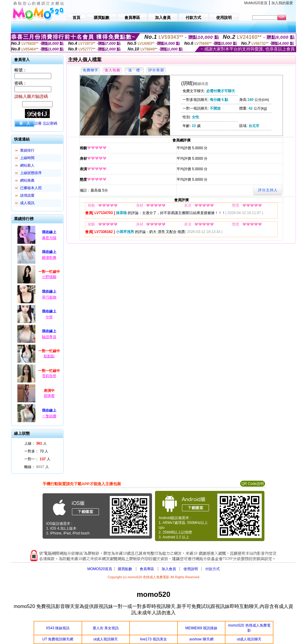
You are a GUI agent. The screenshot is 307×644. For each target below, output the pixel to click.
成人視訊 (27, 203)
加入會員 (169, 569)
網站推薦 (27, 180)
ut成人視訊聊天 (106, 639)
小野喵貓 (49, 277)
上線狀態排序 (31, 173)
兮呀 (49, 317)
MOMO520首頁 (100, 569)
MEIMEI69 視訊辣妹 (201, 628)
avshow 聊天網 (201, 639)
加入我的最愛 (282, 3)
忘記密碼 (50, 123)
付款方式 (213, 569)
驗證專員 (49, 337)
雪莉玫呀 (49, 376)
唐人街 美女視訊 (106, 628)
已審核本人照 (31, 188)
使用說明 (191, 569)
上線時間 (27, 158)
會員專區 (147, 569)
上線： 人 (36, 443)
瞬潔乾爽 (49, 258)
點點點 (49, 356)
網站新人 (27, 165)
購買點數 (125, 569)
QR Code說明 (252, 484)
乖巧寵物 (49, 297)
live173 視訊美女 (153, 639)
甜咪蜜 (49, 396)
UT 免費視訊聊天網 (58, 639)
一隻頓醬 (49, 416)
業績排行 (27, 150)
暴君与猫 (49, 238)
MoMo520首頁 (256, 3)
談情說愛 (27, 195)
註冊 (38, 123)
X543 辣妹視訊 (58, 628)
